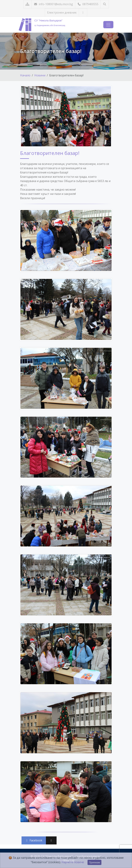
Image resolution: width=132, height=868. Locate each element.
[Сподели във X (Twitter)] (51, 840)
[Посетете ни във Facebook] (83, 13)
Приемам (94, 862)
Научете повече (73, 862)
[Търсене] (105, 4)
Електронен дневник (62, 12)
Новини (40, 75)
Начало (25, 75)
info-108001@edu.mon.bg (53, 4)
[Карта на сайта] (27, 4)
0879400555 (88, 4)
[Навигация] (108, 25)
